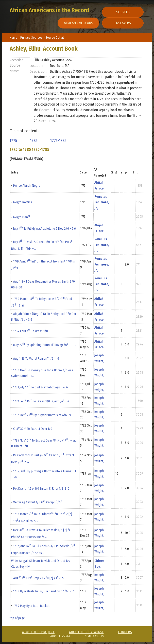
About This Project (38, 632)
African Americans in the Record (49, 10)
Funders (125, 632)
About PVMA (60, 636)
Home (13, 38)
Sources (123, 12)
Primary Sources (32, 38)
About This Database (86, 632)
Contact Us (94, 636)
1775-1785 (59, 141)
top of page (17, 618)
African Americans (79, 23)
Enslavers (123, 23)
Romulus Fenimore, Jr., (102, 202)
